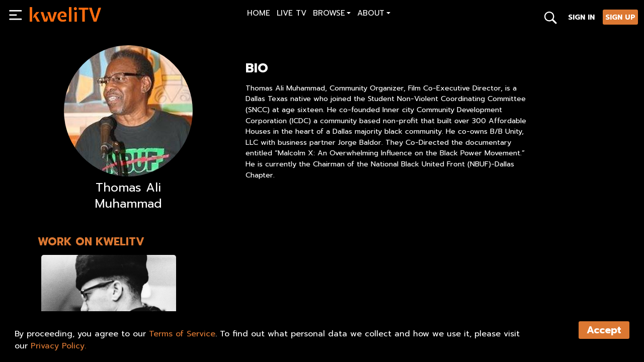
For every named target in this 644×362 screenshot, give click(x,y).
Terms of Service (182, 334)
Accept (604, 330)
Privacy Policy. (58, 346)
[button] (332, 14)
